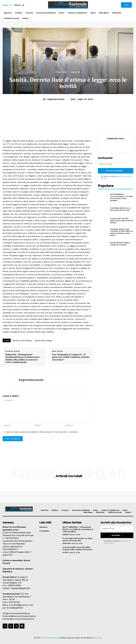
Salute (76, 72)
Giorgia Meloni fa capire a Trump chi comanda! (120, 244)
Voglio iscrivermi (116, 171)
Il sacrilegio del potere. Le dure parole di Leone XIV (120, 209)
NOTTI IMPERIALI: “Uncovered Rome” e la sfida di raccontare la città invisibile (121, 197)
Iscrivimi (117, 535)
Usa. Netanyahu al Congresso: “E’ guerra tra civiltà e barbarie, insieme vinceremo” (71, 357)
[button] (20, 5)
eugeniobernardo (56, 99)
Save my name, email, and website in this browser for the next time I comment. (42, 432)
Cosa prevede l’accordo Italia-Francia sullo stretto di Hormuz (122, 220)
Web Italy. (98, 638)
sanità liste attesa (43, 341)
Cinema (66, 535)
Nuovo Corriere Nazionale (50, 638)
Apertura (67, 543)
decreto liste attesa (22, 341)
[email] (116, 164)
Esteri (65, 552)
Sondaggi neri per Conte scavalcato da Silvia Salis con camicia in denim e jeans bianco (121, 232)
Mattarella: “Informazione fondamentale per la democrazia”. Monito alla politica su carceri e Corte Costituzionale (23, 358)
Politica (61, 72)
